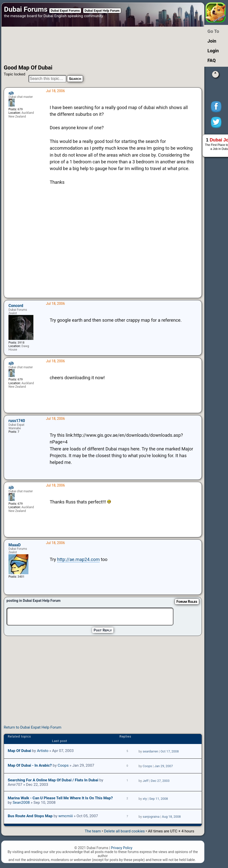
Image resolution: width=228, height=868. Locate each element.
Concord (16, 306)
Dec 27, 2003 (160, 781)
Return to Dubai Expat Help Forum (33, 727)
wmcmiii (66, 816)
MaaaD (15, 545)
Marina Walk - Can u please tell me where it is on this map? (60, 798)
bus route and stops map (30, 816)
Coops (63, 765)
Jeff (146, 781)
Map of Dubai (19, 751)
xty (145, 799)
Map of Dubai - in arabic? (30, 765)
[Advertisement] (97, 46)
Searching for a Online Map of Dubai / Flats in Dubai (53, 780)
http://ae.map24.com (78, 559)
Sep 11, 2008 (159, 799)
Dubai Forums (26, 9)
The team (93, 831)
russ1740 (17, 421)
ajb (11, 93)
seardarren (151, 751)
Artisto (43, 751)
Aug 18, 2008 (171, 817)
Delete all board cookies (124, 831)
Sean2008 (21, 803)
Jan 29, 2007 (164, 766)
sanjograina (151, 817)
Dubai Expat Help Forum (102, 11)
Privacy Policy (122, 848)
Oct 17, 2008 (170, 751)
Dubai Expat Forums (65, 11)
